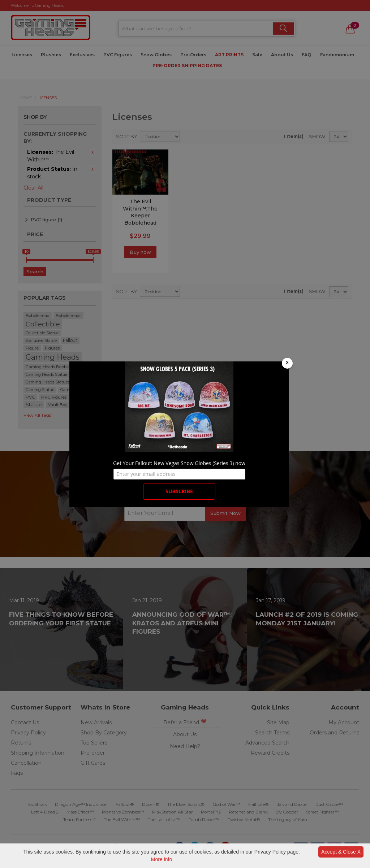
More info (162, 859)
